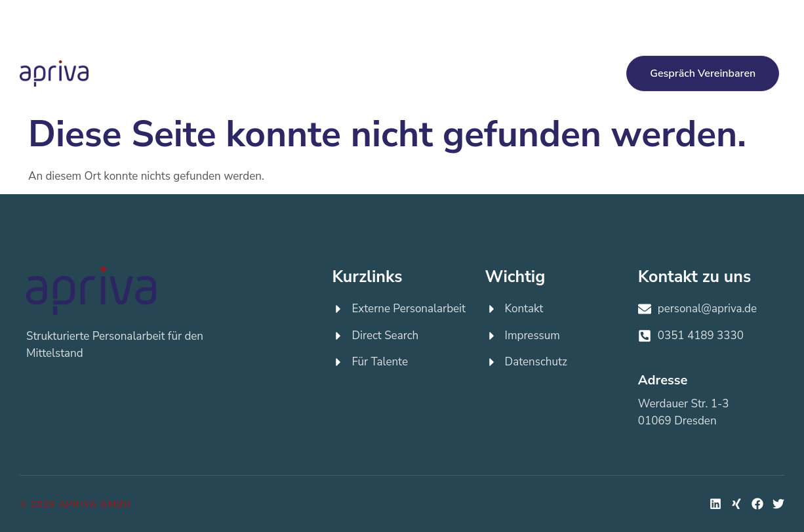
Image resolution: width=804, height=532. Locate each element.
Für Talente (446, 57)
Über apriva (235, 90)
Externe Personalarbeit (251, 58)
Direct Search (357, 58)
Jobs (514, 58)
